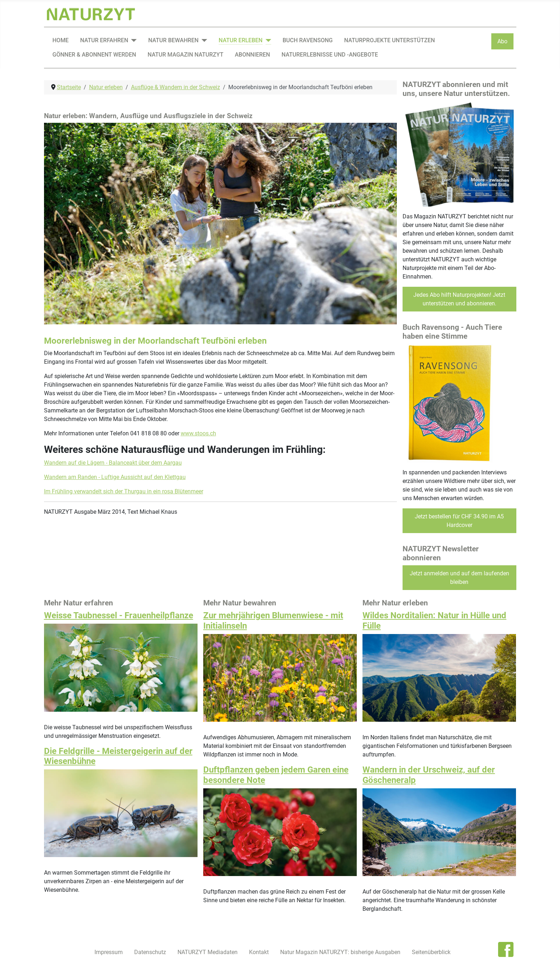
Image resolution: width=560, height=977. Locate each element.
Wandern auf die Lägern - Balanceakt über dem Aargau (113, 463)
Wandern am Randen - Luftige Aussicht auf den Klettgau (115, 477)
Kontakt (259, 952)
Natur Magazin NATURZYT (185, 55)
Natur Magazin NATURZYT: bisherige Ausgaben (340, 952)
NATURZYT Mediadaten (208, 952)
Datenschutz (150, 952)
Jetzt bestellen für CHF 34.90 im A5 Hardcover (459, 521)
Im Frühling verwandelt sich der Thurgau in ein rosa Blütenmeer (124, 491)
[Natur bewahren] (203, 40)
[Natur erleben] (267, 40)
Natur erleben (241, 40)
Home (61, 40)
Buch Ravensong (308, 40)
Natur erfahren (104, 40)
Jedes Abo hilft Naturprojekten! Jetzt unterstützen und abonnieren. (459, 299)
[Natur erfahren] (132, 40)
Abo (502, 41)
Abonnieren (252, 55)
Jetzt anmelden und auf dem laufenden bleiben (459, 578)
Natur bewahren (173, 40)
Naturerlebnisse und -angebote (330, 55)
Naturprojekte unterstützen (390, 40)
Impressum (109, 952)
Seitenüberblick (431, 952)
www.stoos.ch (198, 433)
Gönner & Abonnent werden (94, 55)
